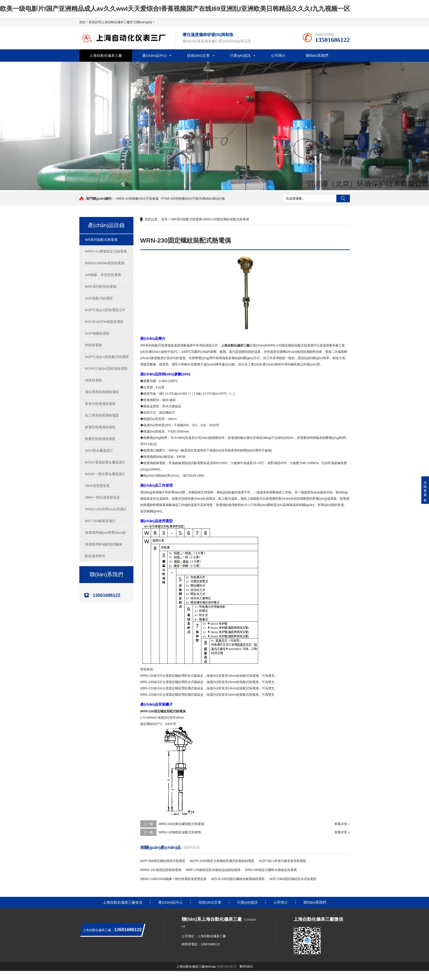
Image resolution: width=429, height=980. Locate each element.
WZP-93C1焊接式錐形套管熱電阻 (282, 861)
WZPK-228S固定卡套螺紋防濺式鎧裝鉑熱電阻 (222, 861)
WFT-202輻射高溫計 (100, 521)
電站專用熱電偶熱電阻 (102, 392)
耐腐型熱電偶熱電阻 (100, 427)
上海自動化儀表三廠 (106, 56)
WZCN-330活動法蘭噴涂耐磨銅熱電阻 (238, 879)
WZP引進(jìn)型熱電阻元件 (105, 310)
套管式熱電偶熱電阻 (100, 404)
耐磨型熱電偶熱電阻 (100, 439)
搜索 (343, 198)
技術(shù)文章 (198, 56)
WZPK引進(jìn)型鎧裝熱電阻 (106, 368)
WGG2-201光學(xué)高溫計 (106, 509)
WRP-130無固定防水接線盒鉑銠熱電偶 (213, 870)
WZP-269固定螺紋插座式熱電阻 (163, 861)
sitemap (210, 966)
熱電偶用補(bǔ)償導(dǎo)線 (105, 532)
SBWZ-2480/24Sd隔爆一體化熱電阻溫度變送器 (173, 879)
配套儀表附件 (95, 556)
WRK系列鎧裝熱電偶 (101, 286)
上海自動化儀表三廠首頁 (123, 902)
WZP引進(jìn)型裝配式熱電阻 (107, 357)
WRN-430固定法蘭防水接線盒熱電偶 (271, 870)
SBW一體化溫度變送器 (102, 497)
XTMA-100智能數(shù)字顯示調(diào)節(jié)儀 (193, 198)
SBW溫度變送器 (97, 486)
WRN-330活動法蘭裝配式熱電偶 (181, 824)
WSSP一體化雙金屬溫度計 (105, 474)
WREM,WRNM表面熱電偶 (105, 263)
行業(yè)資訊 (240, 56)
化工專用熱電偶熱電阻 (102, 415)
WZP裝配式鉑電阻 (99, 298)
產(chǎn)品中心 (155, 56)
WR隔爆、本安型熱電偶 (103, 275)
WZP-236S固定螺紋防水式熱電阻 (293, 879)
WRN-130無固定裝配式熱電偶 (180, 832)
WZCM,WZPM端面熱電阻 (104, 322)
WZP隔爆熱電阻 (97, 333)
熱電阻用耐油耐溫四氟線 (104, 544)
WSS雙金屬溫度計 (99, 450)
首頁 (164, 219)
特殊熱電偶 (93, 345)
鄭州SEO (246, 966)
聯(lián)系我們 (317, 56)
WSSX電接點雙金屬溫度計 (105, 462)
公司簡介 (278, 56)
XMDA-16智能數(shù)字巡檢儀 (137, 198)
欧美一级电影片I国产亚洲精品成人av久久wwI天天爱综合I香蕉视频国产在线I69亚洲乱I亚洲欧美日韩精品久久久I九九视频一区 (175, 9)
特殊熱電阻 (93, 380)
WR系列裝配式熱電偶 (101, 240)
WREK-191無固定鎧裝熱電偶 (161, 870)
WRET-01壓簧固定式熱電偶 (106, 251)
